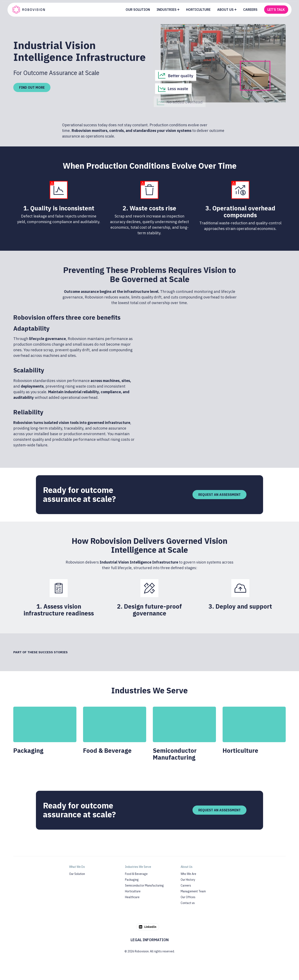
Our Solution (77, 874)
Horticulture (133, 891)
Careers (186, 885)
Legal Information (150, 940)
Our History (188, 880)
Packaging (132, 880)
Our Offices (188, 897)
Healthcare (132, 897)
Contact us (188, 903)
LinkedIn (148, 927)
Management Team (193, 891)
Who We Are (188, 874)
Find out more (32, 87)
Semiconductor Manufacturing (144, 885)
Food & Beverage (136, 874)
